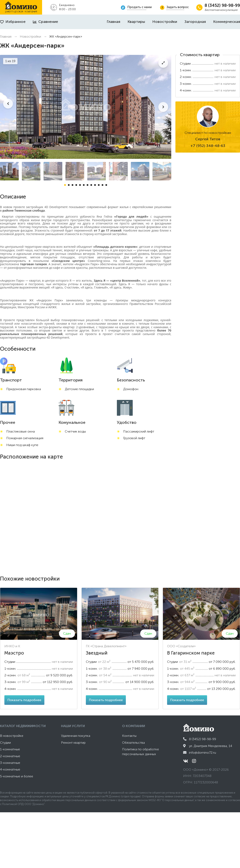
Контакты (129, 736)
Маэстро (14, 653)
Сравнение (46, 22)
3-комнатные (10, 763)
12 (106, 185)
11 (102, 185)
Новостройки (165, 22)
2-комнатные (10, 756)
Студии (5, 743)
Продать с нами (139, 7)
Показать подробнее (24, 700)
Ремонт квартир (73, 743)
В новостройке (12, 736)
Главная (113, 22)
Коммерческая (227, 22)
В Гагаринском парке (191, 653)
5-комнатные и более (17, 776)
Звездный (97, 653)
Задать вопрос (178, 7)
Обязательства (133, 743)
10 (99, 185)
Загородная (195, 22)
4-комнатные (10, 769)
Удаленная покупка (76, 736)
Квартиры (136, 22)
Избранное (13, 22)
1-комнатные (10, 749)
